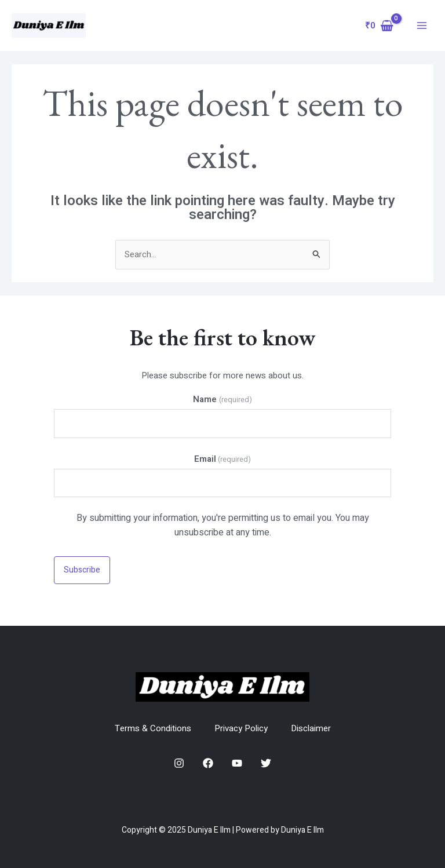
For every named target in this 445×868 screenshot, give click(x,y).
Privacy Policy (241, 728)
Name (222, 399)
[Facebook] (208, 763)
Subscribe (82, 570)
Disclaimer (311, 728)
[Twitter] (266, 763)
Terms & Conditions (153, 728)
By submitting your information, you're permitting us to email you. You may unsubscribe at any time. (223, 525)
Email (222, 459)
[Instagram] (179, 763)
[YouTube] (237, 763)
